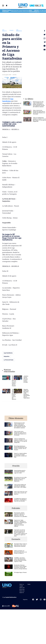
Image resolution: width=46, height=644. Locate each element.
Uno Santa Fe (4, 30)
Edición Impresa (37, 11)
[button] (3, 6)
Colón (24, 11)
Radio (29, 584)
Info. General (32, 11)
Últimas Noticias (5, 11)
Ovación (19, 11)
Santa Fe (9, 11)
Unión (27, 11)
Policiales (14, 11)
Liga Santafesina (19, 30)
